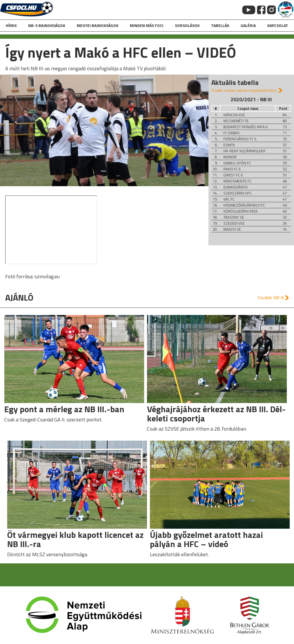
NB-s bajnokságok (47, 25)
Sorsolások (187, 25)
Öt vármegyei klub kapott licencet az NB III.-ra (75, 539)
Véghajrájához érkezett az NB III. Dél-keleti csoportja (216, 414)
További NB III (270, 297)
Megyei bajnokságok (97, 25)
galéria (248, 25)
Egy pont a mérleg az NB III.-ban (64, 409)
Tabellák (220, 25)
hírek (11, 25)
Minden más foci (147, 25)
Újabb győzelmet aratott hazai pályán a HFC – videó (206, 539)
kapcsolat (278, 25)
